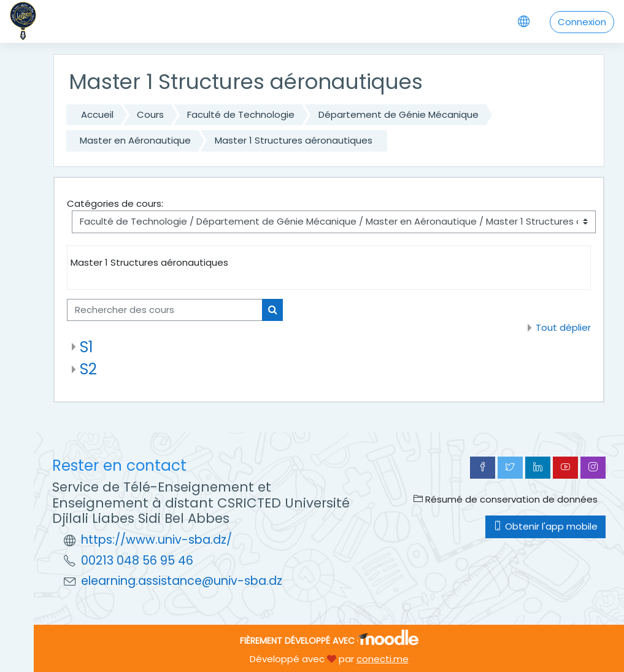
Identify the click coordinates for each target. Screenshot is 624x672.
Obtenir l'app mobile (545, 526)
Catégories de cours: (115, 203)
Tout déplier (563, 327)
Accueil (97, 114)
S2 (88, 369)
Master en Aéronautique (135, 140)
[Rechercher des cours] (165, 310)
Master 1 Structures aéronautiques (294, 140)
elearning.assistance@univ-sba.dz (182, 581)
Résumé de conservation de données (506, 499)
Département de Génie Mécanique (399, 114)
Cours (150, 114)
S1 (87, 347)
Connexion (582, 22)
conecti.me (383, 659)
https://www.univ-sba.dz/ (156, 540)
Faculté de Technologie (241, 114)
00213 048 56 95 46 (137, 561)
